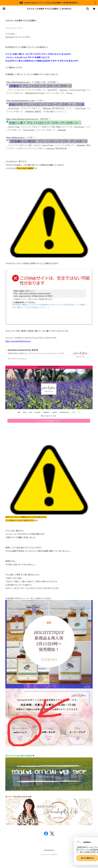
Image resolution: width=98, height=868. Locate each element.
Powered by (49, 854)
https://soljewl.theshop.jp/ (18, 341)
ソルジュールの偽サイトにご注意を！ (21, 21)
